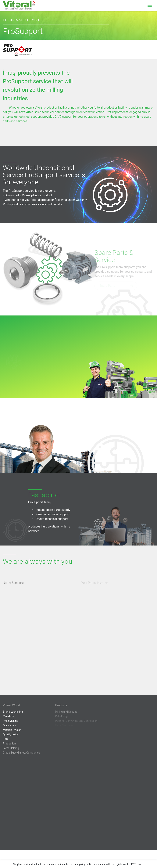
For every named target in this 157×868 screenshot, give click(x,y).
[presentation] (34, 679)
